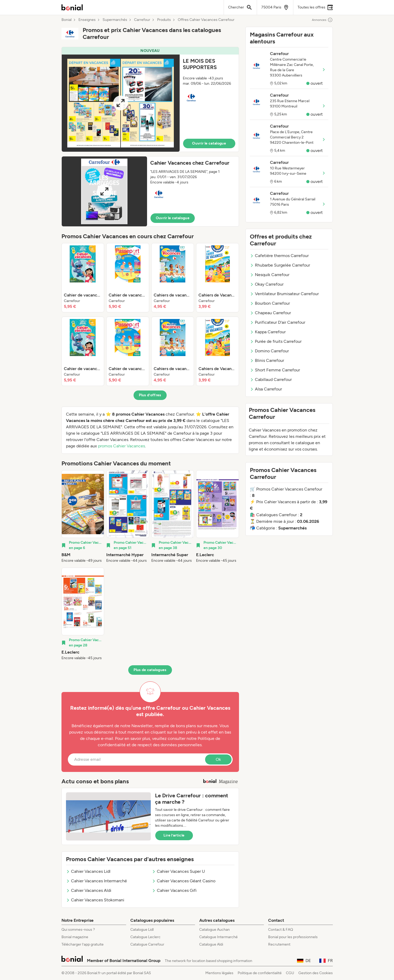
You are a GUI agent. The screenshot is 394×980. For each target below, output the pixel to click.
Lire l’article (174, 835)
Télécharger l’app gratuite (83, 944)
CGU (290, 973)
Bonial (67, 20)
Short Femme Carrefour (275, 370)
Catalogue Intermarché (218, 937)
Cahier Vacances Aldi (89, 890)
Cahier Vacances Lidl (88, 871)
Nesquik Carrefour (270, 275)
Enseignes (87, 20)
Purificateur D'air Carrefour (278, 322)
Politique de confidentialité (260, 973)
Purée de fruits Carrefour (276, 341)
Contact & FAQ (281, 930)
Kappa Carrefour (268, 332)
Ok (218, 759)
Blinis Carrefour (267, 360)
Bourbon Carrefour (270, 303)
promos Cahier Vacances (121, 446)
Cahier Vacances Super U (178, 871)
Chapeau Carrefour (270, 313)
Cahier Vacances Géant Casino (184, 881)
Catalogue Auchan (214, 930)
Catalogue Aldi (211, 944)
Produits (164, 20)
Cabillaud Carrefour (271, 379)
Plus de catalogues (150, 670)
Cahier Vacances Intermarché (96, 881)
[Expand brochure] (121, 103)
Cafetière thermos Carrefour (279, 256)
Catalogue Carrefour (147, 944)
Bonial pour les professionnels (293, 937)
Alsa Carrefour (266, 389)
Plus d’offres (150, 395)
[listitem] (83, 278)
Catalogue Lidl (142, 930)
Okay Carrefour (267, 284)
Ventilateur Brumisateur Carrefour (284, 294)
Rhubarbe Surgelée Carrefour (280, 265)
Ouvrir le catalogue (209, 143)
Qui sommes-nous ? (78, 930)
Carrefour (142, 20)
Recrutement (279, 944)
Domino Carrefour (269, 351)
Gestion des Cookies (316, 973)
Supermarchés (115, 20)
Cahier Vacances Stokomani (95, 900)
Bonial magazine (75, 937)
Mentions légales (219, 973)
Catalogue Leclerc (145, 937)
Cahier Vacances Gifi (174, 890)
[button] (150, 99)
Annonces (322, 20)
